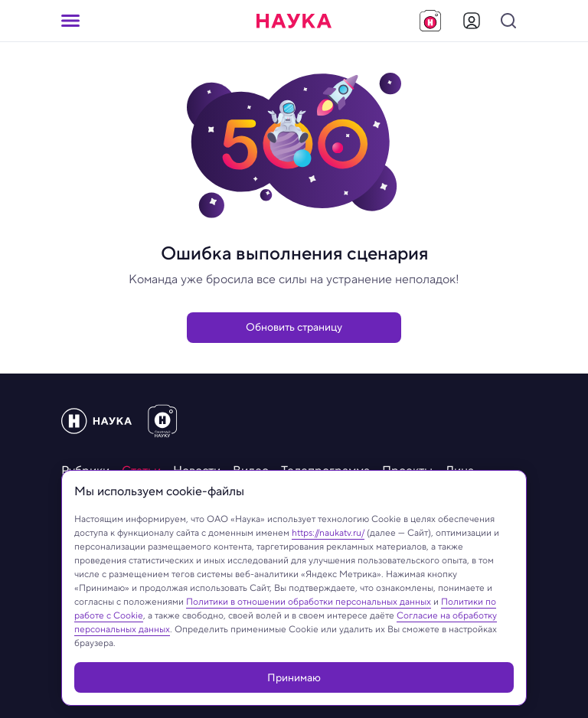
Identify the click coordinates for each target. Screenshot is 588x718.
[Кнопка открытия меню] (70, 21)
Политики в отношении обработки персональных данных (309, 601)
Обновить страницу (294, 327)
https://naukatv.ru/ (328, 532)
